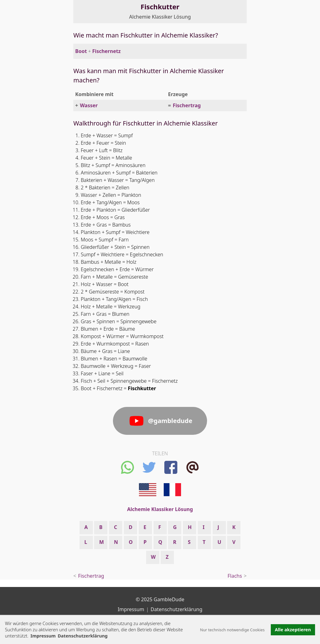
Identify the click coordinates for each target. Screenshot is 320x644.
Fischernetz (106, 51)
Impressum (43, 636)
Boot (81, 51)
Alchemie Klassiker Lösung (160, 17)
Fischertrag (187, 105)
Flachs (235, 576)
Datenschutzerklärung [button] (83, 636)
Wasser (89, 105)
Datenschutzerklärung (177, 609)
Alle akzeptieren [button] (293, 630)
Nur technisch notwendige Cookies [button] (232, 630)
